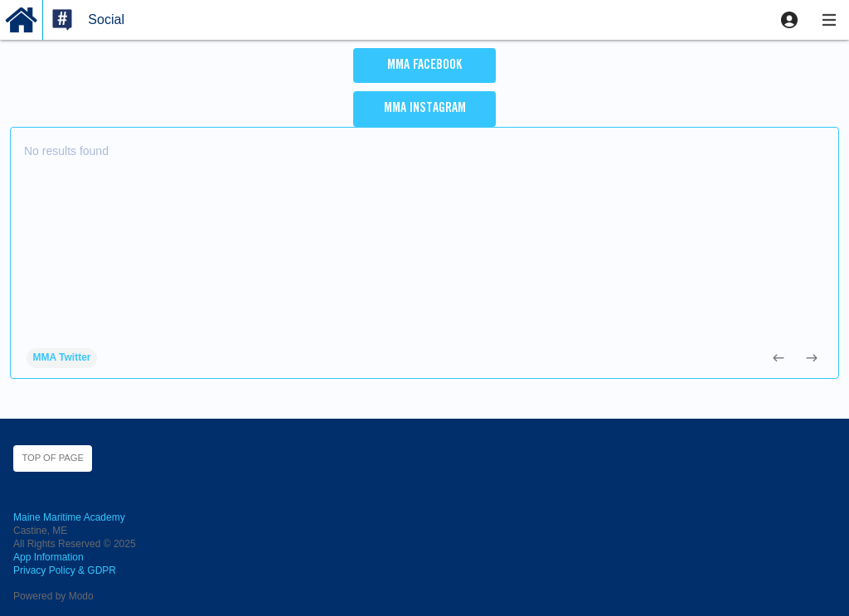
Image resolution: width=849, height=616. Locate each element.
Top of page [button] (53, 458)
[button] (789, 20)
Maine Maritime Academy (69, 517)
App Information (49, 557)
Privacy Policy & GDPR (65, 570)
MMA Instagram (425, 109)
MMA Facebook (424, 65)
